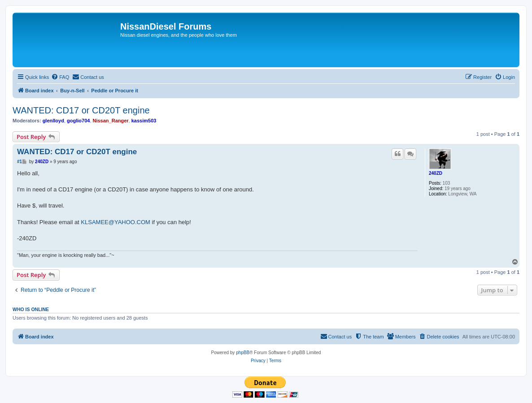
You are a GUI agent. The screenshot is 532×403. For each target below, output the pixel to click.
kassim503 (144, 121)
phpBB (243, 353)
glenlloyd (53, 121)
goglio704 (78, 121)
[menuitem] (60, 77)
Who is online (31, 309)
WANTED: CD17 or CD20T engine (81, 110)
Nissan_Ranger (111, 121)
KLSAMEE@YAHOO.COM (116, 222)
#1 (20, 162)
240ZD (436, 173)
